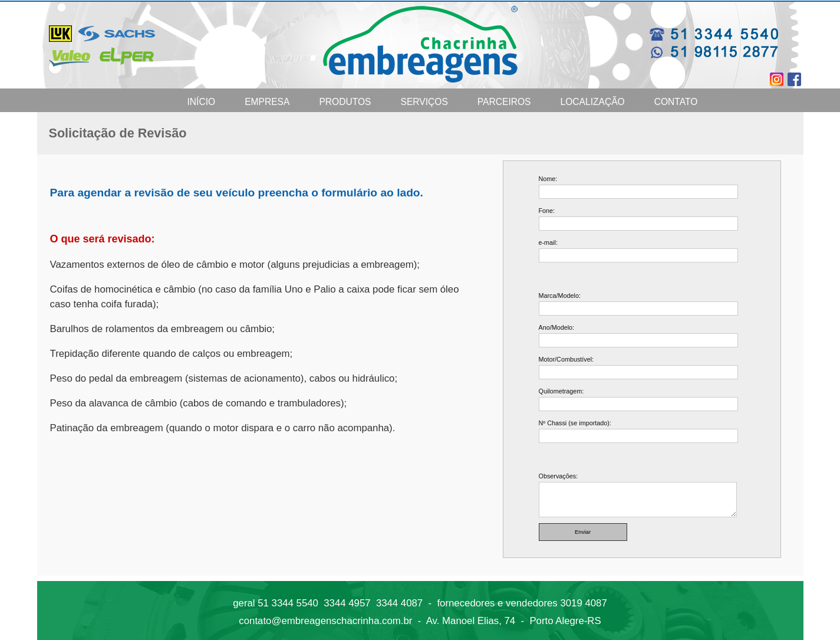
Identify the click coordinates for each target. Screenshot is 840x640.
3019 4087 (583, 603)
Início (202, 102)
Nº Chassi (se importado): (575, 423)
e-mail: (548, 242)
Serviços (424, 102)
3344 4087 (399, 603)
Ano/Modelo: (557, 327)
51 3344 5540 (288, 603)
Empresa (267, 102)
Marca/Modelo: (560, 296)
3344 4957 (347, 603)
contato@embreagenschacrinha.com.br (325, 621)
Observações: (559, 476)
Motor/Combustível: (566, 359)
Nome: (548, 179)
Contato (676, 102)
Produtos (345, 102)
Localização (593, 102)
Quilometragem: (561, 391)
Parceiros (504, 102)
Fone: (547, 211)
